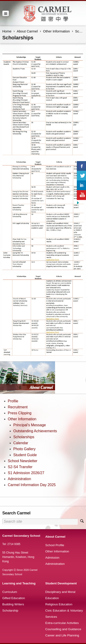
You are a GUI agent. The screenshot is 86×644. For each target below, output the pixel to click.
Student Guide (25, 455)
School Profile (55, 545)
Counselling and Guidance (63, 629)
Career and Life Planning (62, 635)
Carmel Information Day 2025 (32, 485)
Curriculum (10, 592)
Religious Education (59, 604)
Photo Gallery (24, 449)
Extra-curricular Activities (62, 623)
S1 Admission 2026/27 (26, 473)
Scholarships (24, 437)
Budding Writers (13, 604)
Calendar (21, 443)
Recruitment (18, 407)
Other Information (57, 31)
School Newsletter (23, 461)
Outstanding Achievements (35, 431)
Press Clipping (20, 413)
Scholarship (10, 611)
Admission (52, 558)
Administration (19, 479)
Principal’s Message (30, 425)
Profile (13, 401)
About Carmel (27, 31)
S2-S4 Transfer (20, 467)
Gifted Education (14, 598)
